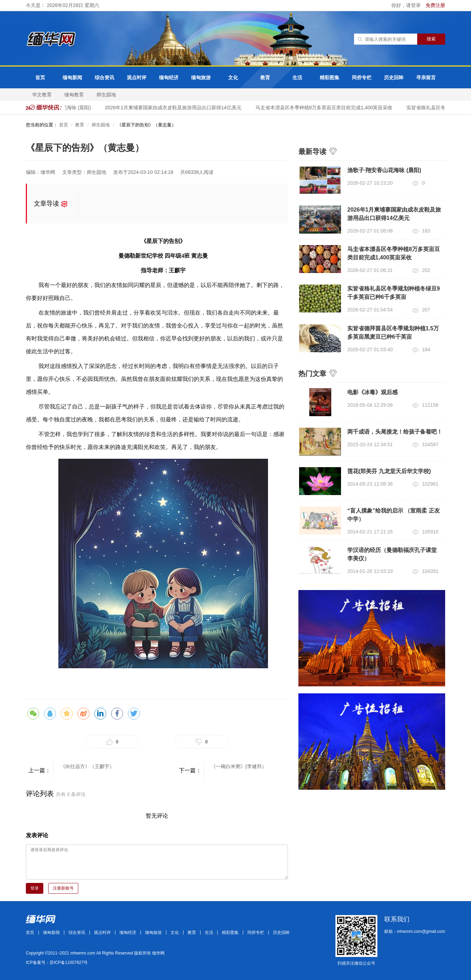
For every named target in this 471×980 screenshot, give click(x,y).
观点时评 (137, 78)
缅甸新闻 (72, 78)
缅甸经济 (169, 78)
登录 (35, 888)
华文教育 (42, 95)
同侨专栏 (362, 78)
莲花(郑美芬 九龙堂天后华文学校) (389, 471)
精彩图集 (329, 78)
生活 (297, 78)
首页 (40, 78)
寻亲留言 (426, 78)
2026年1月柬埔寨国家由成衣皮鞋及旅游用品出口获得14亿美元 (176, 108)
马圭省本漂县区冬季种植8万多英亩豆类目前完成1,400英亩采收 (327, 108)
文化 (233, 78)
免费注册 (435, 5)
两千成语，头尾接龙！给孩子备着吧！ (395, 432)
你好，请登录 (407, 5)
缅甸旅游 (201, 78)
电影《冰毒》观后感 (372, 392)
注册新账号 (63, 888)
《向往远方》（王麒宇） (87, 766)
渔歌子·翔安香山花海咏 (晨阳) (384, 170)
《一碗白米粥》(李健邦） (239, 766)
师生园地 (106, 95)
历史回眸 (394, 78)
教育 (265, 78)
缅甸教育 (74, 95)
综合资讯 (104, 78)
